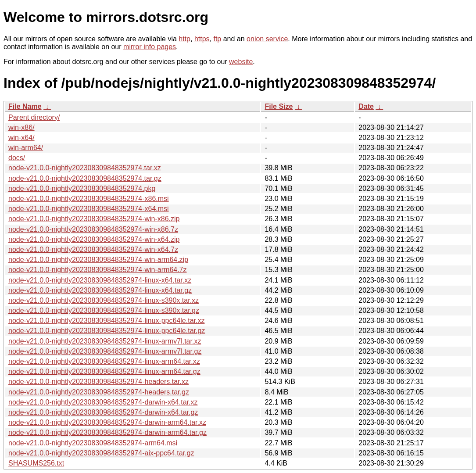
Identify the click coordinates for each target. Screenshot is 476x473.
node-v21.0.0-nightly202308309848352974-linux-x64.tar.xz (100, 280)
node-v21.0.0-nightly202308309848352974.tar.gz (85, 178)
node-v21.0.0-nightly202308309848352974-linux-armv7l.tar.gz (105, 351)
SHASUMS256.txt (36, 463)
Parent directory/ (34, 117)
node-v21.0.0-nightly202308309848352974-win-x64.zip (94, 239)
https (202, 39)
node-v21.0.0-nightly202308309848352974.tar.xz (85, 168)
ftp (217, 39)
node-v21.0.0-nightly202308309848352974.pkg (82, 188)
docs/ (17, 158)
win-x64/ (21, 138)
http (184, 39)
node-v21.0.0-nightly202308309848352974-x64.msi (89, 209)
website (241, 62)
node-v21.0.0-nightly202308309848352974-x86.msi (89, 199)
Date (366, 106)
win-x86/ (21, 127)
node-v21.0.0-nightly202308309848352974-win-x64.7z (93, 249)
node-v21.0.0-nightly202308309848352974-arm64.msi (93, 443)
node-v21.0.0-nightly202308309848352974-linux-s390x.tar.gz (104, 310)
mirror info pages (150, 47)
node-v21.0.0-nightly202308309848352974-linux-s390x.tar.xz (104, 300)
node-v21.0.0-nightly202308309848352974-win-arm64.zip (98, 260)
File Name (25, 106)
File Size (279, 106)
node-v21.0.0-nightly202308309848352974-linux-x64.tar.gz (100, 290)
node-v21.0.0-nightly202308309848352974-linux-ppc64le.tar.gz (107, 331)
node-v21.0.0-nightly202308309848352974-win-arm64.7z (98, 270)
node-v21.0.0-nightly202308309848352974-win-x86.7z (93, 229)
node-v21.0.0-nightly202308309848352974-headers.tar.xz (98, 382)
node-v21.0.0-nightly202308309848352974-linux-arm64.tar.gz (104, 371)
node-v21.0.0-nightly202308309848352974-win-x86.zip (94, 219)
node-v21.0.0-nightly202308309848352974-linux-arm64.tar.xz (104, 361)
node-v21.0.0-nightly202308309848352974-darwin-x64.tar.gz (103, 412)
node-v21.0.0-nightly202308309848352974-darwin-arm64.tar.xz (107, 422)
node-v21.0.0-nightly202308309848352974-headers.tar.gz (99, 392)
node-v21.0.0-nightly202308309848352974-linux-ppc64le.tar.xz (106, 321)
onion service (267, 39)
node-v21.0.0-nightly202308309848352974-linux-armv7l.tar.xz (105, 341)
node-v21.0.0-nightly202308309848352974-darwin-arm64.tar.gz (107, 432)
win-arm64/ (26, 148)
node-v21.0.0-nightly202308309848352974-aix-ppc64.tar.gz (101, 453)
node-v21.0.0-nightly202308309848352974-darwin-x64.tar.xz (103, 402)
